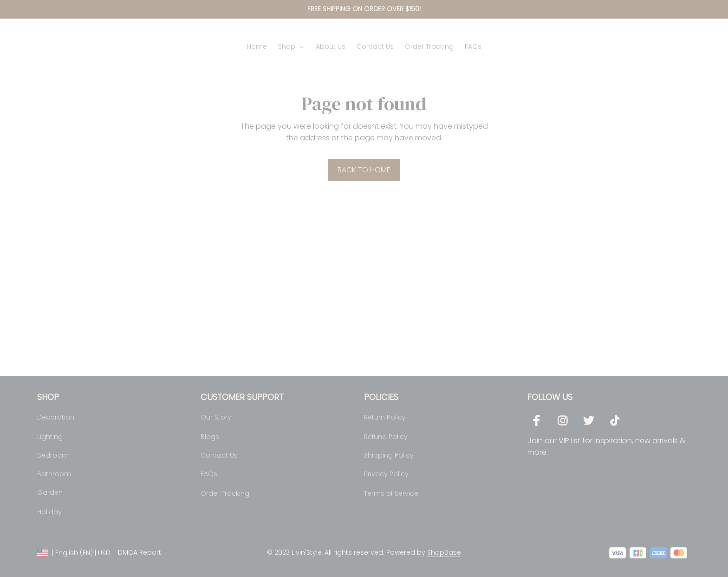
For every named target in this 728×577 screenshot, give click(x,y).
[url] (444, 553)
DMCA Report (140, 553)
